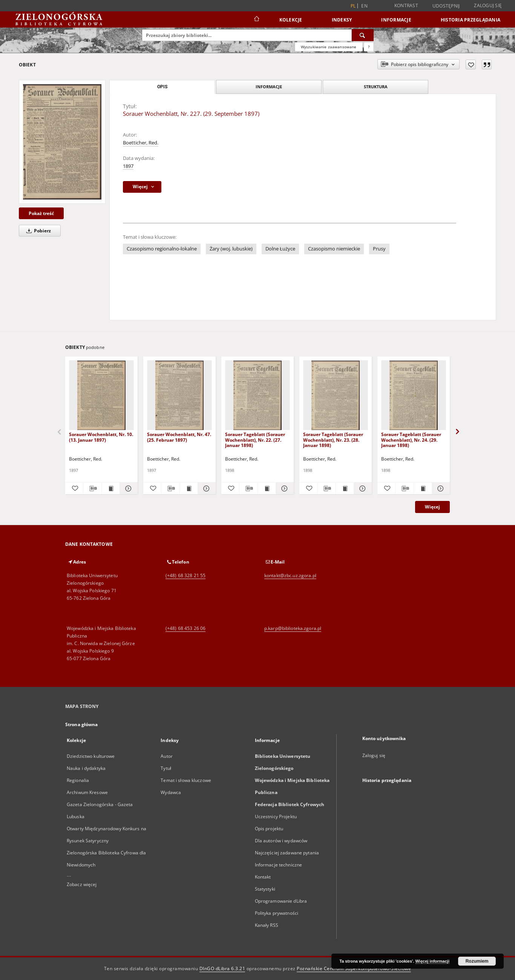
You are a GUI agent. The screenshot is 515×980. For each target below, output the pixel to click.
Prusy (379, 249)
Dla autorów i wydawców (281, 841)
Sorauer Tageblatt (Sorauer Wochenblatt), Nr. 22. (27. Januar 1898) (255, 440)
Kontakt (263, 877)
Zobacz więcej (82, 884)
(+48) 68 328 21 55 (185, 575)
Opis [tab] (162, 87)
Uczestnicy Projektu (276, 816)
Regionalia (78, 780)
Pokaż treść (41, 213)
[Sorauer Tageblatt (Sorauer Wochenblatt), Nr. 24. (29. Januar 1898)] (414, 396)
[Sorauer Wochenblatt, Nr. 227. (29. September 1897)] (62, 142)
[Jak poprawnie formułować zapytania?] (369, 47)
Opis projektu (269, 829)
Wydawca (171, 792)
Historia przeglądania (471, 20)
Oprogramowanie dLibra (281, 901)
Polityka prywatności (277, 913)
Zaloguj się (488, 5)
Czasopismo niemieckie (334, 249)
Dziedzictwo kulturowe (91, 756)
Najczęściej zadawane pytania (287, 853)
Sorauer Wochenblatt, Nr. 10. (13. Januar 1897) (101, 437)
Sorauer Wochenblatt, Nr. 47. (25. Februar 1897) (179, 437)
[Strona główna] (256, 20)
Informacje (396, 20)
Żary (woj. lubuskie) (231, 249)
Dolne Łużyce (280, 249)
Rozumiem (477, 961)
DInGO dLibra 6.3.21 (222, 968)
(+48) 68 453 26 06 (185, 628)
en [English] (364, 6)
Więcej (432, 507)
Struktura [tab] (376, 87)
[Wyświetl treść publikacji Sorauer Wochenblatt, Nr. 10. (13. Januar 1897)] (111, 488)
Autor (167, 756)
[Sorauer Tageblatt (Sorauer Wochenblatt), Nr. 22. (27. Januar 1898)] (257, 396)
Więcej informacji (432, 961)
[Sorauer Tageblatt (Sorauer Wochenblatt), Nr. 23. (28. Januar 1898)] (336, 396)
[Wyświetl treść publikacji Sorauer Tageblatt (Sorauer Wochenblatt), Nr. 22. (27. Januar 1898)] (267, 488)
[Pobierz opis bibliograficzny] (92, 488)
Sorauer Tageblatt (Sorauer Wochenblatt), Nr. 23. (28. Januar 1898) (333, 440)
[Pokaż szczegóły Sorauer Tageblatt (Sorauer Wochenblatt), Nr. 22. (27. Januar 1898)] (284, 488)
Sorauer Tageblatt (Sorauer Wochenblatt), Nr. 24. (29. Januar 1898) (411, 440)
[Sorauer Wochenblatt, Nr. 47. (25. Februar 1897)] (179, 396)
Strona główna (82, 724)
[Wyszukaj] (363, 35)
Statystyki (265, 889)
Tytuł (166, 768)
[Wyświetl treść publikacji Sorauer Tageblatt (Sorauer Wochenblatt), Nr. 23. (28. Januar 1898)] (345, 488)
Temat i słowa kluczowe (186, 780)
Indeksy (342, 20)
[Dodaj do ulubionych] (471, 65)
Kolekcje (291, 20)
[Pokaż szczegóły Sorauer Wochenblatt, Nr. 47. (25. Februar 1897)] (206, 488)
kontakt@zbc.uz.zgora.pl (290, 575)
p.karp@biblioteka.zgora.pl (293, 628)
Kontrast (406, 5)
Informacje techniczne (279, 865)
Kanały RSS (267, 925)
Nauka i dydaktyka (86, 768)
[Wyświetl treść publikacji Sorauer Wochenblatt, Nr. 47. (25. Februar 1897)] (189, 488)
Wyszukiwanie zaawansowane (329, 47)
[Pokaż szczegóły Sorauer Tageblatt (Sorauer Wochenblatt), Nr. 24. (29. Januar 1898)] (440, 488)
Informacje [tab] (269, 87)
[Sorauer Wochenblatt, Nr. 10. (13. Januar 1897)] (101, 396)
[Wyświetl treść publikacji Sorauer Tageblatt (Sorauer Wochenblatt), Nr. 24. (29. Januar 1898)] (423, 488)
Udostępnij (446, 6)
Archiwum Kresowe (87, 792)
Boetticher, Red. (141, 143)
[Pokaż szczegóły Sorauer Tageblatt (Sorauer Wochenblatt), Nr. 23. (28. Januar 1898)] (362, 488)
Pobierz (37, 231)
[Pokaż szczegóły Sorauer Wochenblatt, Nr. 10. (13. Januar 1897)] (128, 488)
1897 (128, 166)
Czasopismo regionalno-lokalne (162, 249)
